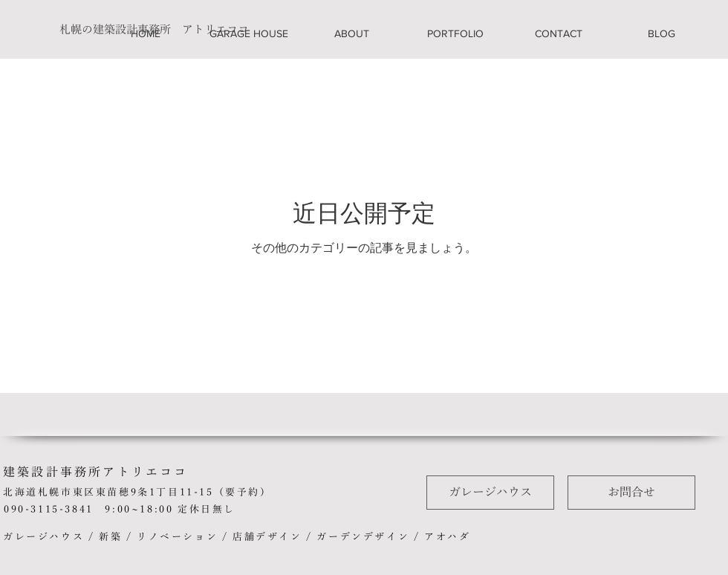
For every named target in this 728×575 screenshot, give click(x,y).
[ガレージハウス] (490, 493)
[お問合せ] (631, 493)
